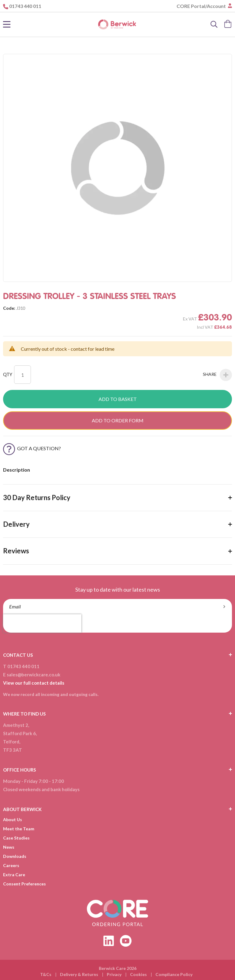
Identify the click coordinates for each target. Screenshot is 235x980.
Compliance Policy (174, 974)
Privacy (114, 974)
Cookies (138, 974)
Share (217, 375)
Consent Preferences (24, 884)
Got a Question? (32, 448)
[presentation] (42, 623)
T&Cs (46, 974)
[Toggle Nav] (7, 24)
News (9, 847)
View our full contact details (34, 683)
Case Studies (16, 838)
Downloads (15, 856)
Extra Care (14, 875)
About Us (13, 819)
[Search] (214, 24)
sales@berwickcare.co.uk (34, 675)
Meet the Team (19, 829)
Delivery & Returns (79, 974)
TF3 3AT (13, 750)
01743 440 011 (25, 6)
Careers (11, 865)
